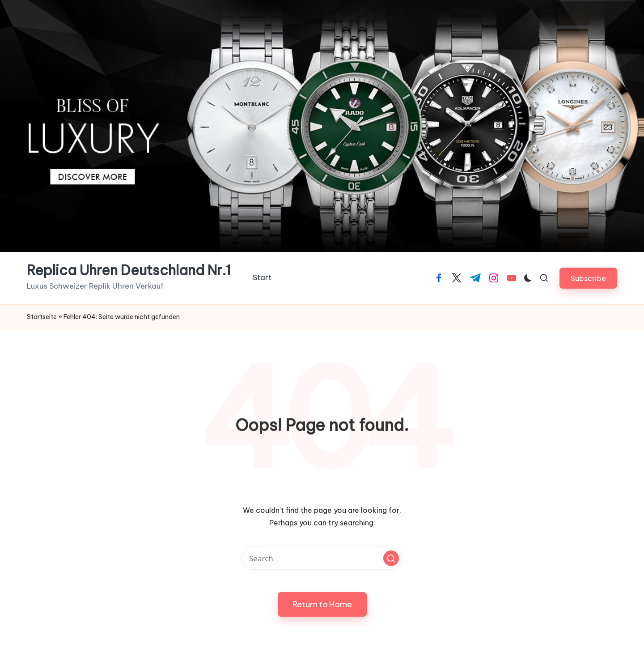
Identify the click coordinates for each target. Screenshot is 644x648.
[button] (588, 278)
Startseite (42, 317)
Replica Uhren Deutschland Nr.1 (129, 271)
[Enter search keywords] (322, 558)
